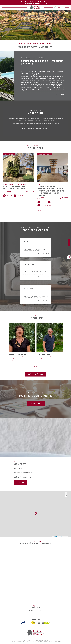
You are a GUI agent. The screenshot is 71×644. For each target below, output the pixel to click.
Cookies (60, 634)
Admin (44, 634)
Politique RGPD (54, 634)
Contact (69, 243)
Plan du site (31, 634)
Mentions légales (38, 634)
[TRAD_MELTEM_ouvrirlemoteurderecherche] (55, 7)
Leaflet (53, 529)
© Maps (58, 529)
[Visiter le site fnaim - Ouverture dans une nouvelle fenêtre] (33, 615)
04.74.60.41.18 (19, 462)
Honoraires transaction (23, 634)
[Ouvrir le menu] (62, 7)
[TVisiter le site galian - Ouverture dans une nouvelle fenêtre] (24, 615)
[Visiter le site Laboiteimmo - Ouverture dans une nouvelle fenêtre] (35, 639)
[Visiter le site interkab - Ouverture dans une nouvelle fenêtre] (44, 615)
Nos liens (48, 634)
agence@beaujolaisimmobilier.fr (24, 465)
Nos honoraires (13, 634)
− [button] (66, 488)
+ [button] (66, 486)
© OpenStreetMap (64, 529)
